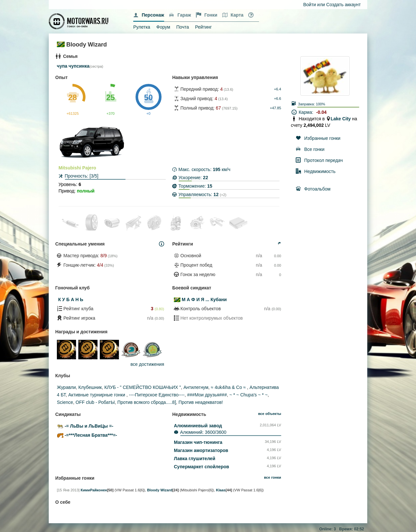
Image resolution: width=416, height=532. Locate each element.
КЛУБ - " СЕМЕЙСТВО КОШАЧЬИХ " (143, 387)
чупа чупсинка (73, 66)
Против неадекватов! (201, 402)
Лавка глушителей (195, 459)
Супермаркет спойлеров (201, 467)
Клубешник (90, 387)
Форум (163, 27)
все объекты (270, 414)
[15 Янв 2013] (68, 490)
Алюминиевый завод (198, 426)
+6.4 (278, 89)
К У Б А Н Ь (71, 299)
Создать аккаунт (344, 5)
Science (65, 402)
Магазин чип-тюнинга (198, 442)
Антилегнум (196, 387)
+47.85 (275, 108)
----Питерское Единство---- (157, 395)
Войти (310, 5)
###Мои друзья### (207, 395)
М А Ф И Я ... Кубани (204, 299)
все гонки (273, 477)
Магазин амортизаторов (201, 450)
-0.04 (321, 112)
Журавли (66, 387)
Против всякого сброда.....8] (147, 402)
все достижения (147, 364)
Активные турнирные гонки (97, 395)
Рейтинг (203, 27)
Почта (182, 27)
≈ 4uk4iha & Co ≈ (229, 387)
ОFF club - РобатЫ (95, 402)
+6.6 (278, 99)
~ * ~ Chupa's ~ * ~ (249, 395)
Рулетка (142, 27)
